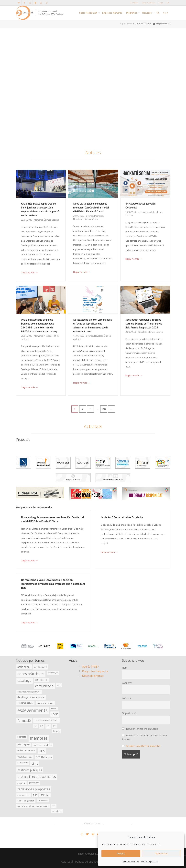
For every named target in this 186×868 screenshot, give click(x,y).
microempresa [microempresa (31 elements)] (24, 745)
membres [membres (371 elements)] (39, 738)
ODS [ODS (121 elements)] (42, 751)
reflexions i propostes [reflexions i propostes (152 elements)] (34, 789)
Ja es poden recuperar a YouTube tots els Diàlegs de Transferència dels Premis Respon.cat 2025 (144, 324)
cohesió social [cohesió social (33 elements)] (41, 680)
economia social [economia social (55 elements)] (45, 703)
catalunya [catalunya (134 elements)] (24, 681)
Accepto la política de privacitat (143, 746)
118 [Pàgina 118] (104, 409)
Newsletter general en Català (140, 729)
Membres (38, 220)
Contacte (134, 3)
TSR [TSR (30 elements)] (54, 806)
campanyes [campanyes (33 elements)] (53, 673)
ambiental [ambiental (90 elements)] (41, 667)
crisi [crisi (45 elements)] (59, 685)
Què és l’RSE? (90, 666)
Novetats (77, 219)
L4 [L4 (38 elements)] (54, 726)
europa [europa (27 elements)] (54, 708)
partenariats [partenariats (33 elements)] (23, 763)
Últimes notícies (51, 220)
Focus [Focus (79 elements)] (55, 714)
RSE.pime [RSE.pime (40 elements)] (45, 795)
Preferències (161, 853)
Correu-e (127, 698)
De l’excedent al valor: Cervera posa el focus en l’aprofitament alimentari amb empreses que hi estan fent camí (93, 325)
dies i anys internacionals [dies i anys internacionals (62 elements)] (31, 697)
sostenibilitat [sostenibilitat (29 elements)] (43, 800)
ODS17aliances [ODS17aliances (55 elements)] (44, 757)
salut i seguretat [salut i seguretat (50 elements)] (26, 801)
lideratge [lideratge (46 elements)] (22, 737)
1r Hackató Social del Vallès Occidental (122, 517)
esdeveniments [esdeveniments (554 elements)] (33, 710)
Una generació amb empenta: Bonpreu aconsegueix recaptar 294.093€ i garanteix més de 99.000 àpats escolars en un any (39, 325)
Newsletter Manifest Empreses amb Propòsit (144, 737)
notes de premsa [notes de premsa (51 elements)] (26, 750)
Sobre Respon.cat (88, 13)
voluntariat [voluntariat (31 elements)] (57, 811)
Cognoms (127, 683)
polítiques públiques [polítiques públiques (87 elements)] (30, 770)
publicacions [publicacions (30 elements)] (34, 783)
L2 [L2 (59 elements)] (42, 726)
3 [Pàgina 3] (90, 409)
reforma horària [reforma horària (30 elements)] (23, 795)
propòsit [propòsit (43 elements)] (21, 783)
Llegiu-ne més (30, 273)
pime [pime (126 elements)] (35, 763)
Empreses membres (112, 13)
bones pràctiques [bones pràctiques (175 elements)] (31, 674)
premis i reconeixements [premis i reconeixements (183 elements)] (37, 777)
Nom (125, 668)
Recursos (147, 13)
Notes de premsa (93, 676)
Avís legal (67, 862)
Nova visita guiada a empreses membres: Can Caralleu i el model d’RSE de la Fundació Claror (91, 207)
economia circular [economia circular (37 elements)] (25, 703)
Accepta (121, 853)
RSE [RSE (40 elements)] (35, 795)
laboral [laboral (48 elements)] (57, 731)
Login (161, 3)
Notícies (93, 152)
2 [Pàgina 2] (83, 409)
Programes (132, 13)
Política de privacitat (149, 861)
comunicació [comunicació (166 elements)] (44, 686)
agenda (90, 216)
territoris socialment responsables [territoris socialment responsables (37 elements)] (33, 806)
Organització (129, 713)
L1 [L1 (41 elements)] (36, 726)
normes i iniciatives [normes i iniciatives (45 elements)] (43, 745)
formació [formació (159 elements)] (24, 720)
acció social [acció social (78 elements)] (24, 667)
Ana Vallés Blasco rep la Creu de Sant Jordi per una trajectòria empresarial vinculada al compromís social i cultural (40, 209)
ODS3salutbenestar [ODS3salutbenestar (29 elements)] (25, 757)
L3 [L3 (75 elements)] (48, 726)
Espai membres (148, 3)
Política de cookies (131, 861)
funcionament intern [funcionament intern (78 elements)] (46, 720)
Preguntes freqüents (95, 671)
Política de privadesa (88, 862)
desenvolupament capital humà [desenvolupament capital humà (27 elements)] (29, 692)
